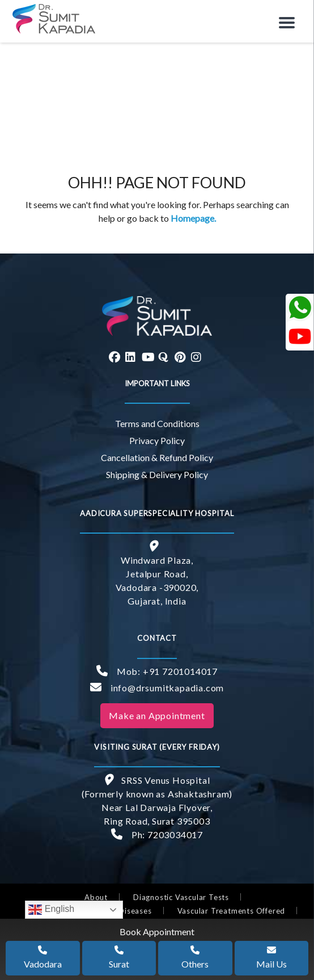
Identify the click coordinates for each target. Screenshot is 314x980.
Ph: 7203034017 (157, 835)
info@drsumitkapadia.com (157, 688)
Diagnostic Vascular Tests (181, 897)
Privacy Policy (157, 440)
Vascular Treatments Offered (232, 911)
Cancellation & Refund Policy (157, 457)
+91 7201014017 (180, 671)
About (96, 897)
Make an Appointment (157, 715)
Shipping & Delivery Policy (157, 474)
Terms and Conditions (157, 423)
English (51, 910)
